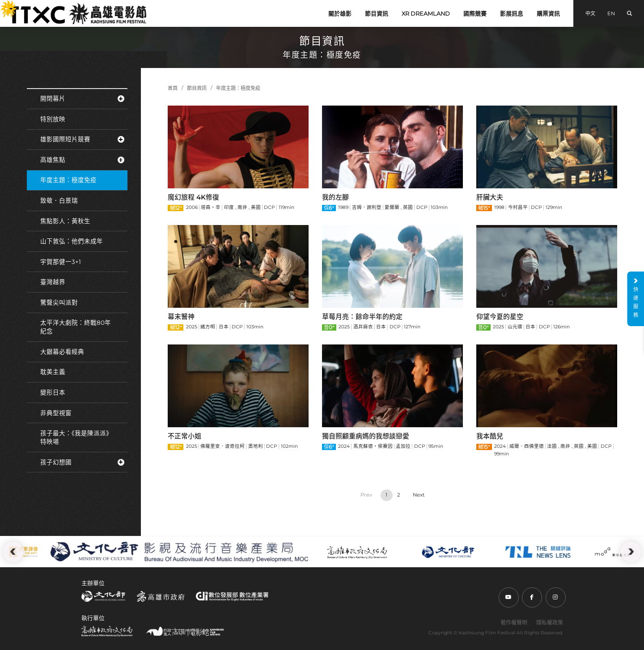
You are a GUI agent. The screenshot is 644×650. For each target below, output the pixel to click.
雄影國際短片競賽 (82, 139)
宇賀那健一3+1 (61, 262)
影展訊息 (512, 14)
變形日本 (53, 392)
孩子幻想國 (82, 462)
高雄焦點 (82, 160)
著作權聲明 (514, 622)
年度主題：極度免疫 (68, 180)
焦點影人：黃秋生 (65, 221)
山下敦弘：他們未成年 (72, 241)
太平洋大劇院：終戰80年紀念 (76, 327)
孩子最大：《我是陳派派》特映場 (76, 437)
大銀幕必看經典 (62, 352)
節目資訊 (377, 14)
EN (611, 13)
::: (3, 5)
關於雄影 (340, 14)
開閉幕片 (82, 98)
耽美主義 (53, 372)
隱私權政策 (550, 622)
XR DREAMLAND (426, 14)
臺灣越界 (53, 282)
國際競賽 (475, 14)
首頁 (173, 88)
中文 (590, 13)
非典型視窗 (56, 413)
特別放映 (53, 119)
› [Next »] (419, 495)
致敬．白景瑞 (59, 200)
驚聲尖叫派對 (59, 302)
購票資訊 (548, 14)
